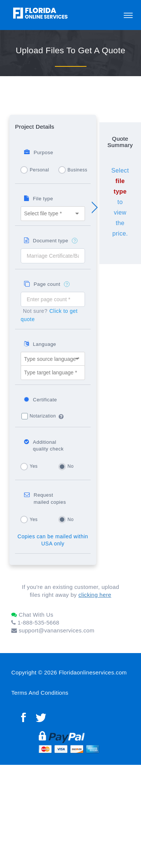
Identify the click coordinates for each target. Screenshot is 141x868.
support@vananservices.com (53, 630)
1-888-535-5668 (35, 622)
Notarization (43, 416)
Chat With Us (32, 615)
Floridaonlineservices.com (93, 672)
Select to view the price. (120, 202)
